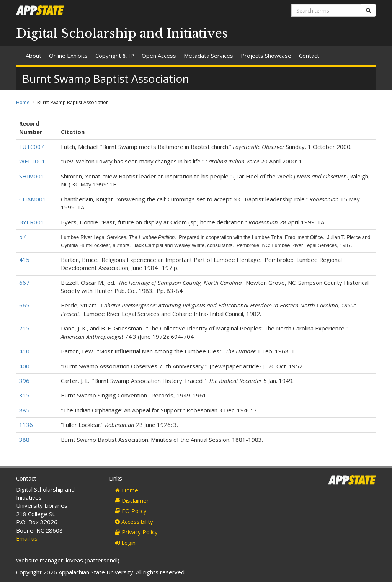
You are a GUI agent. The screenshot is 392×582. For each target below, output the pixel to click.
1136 (26, 425)
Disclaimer (132, 500)
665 (24, 305)
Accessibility (134, 522)
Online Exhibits (68, 56)
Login (125, 543)
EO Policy (131, 511)
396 (24, 381)
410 (24, 351)
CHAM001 (33, 199)
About (33, 56)
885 (24, 410)
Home (23, 102)
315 (24, 395)
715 (24, 328)
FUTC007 (32, 147)
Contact (309, 56)
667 (24, 283)
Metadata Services (208, 56)
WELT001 (32, 161)
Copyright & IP (115, 56)
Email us (27, 538)
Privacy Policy (136, 532)
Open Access (159, 56)
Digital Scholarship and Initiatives (122, 33)
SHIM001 (32, 176)
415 (24, 260)
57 (23, 237)
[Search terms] (326, 10)
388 (24, 440)
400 (24, 366)
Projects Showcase (266, 56)
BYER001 (32, 222)
